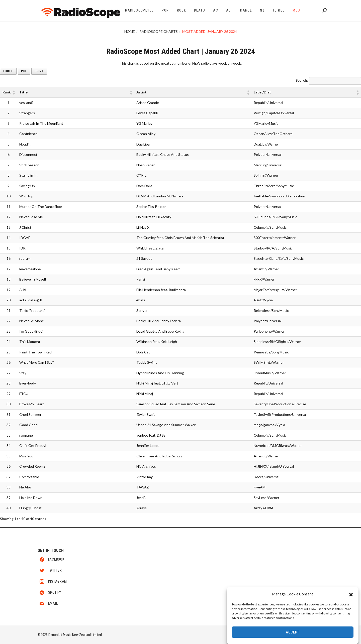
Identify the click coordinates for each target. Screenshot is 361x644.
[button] (351, 594)
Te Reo (279, 10)
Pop (165, 10)
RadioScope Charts (159, 31)
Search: (302, 80)
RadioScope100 (139, 10)
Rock (182, 10)
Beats (200, 10)
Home (130, 31)
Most (297, 10)
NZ (262, 10)
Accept (293, 632)
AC (216, 10)
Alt (229, 10)
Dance (246, 10)
